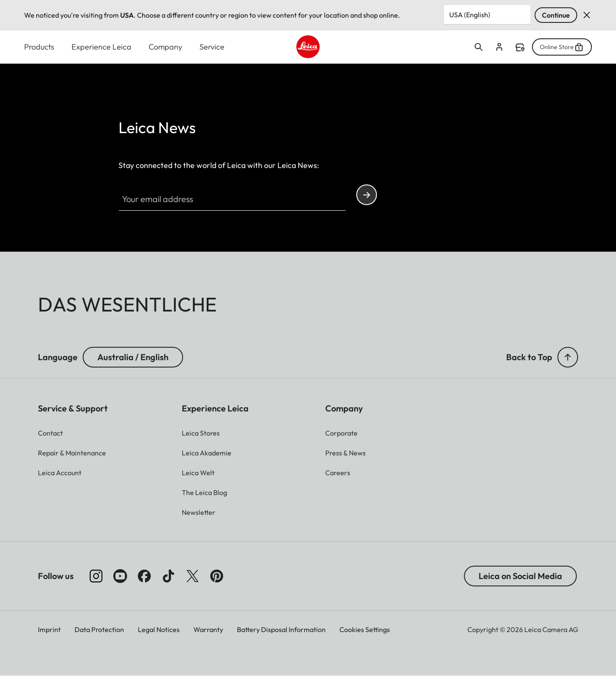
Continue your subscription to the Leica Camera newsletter (367, 195)
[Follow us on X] (193, 576)
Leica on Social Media (520, 576)
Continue (556, 15)
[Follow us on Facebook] (144, 576)
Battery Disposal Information (281, 629)
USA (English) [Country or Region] (470, 15)
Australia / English (133, 357)
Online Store (562, 47)
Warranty (208, 629)
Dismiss (587, 15)
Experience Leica (101, 47)
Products (39, 47)
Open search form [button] (479, 47)
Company (165, 47)
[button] (568, 357)
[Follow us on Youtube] (120, 576)
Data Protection (99, 629)
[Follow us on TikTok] (168, 576)
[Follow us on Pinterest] (217, 576)
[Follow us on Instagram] (96, 576)
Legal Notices (159, 629)
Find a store (520, 47)
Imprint (49, 629)
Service (212, 47)
